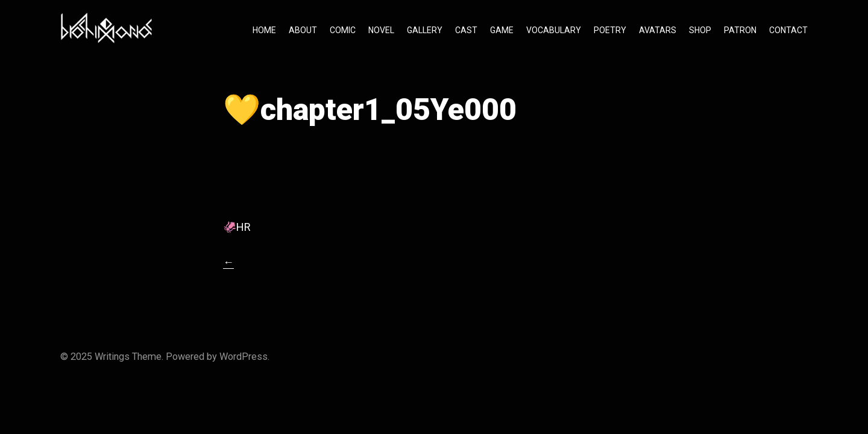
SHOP (700, 30)
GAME (502, 30)
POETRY (610, 30)
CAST (466, 30)
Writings (112, 357)
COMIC (343, 30)
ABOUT (303, 30)
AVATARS (658, 30)
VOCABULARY (554, 30)
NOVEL (381, 30)
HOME (264, 30)
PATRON (740, 30)
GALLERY (425, 30)
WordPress (244, 357)
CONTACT (788, 30)
